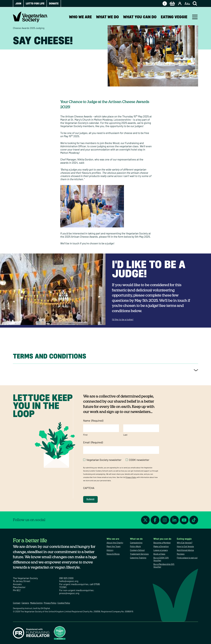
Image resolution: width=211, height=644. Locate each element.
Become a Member (162, 543)
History (110, 550)
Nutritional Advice (185, 550)
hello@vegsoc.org (69, 581)
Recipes (181, 554)
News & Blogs (113, 554)
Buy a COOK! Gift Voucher (161, 559)
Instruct (29, 608)
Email (93, 442)
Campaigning (136, 543)
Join (18, 3)
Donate (54, 3)
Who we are (80, 17)
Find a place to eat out (187, 558)
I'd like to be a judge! (149, 269)
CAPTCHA (89, 488)
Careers (25, 603)
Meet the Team (114, 546)
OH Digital (45, 608)
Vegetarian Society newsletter (104, 460)
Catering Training (138, 558)
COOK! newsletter (139, 460)
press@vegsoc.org (69, 593)
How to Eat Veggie (185, 546)
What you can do (140, 17)
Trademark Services (139, 554)
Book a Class (159, 554)
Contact (17, 603)
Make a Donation (161, 546)
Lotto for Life (35, 3)
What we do (107, 17)
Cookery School (137, 550)
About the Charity (115, 543)
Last (125, 435)
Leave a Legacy (161, 550)
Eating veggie (174, 17)
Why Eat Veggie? (185, 543)
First (85, 435)
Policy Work (135, 546)
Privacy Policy (131, 477)
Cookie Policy (64, 603)
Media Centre (36, 603)
